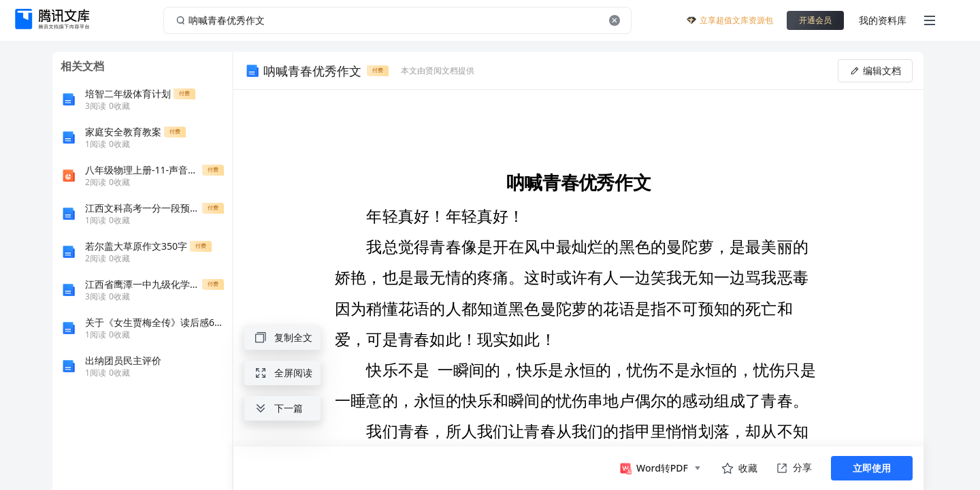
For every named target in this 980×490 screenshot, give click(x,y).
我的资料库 (883, 20)
